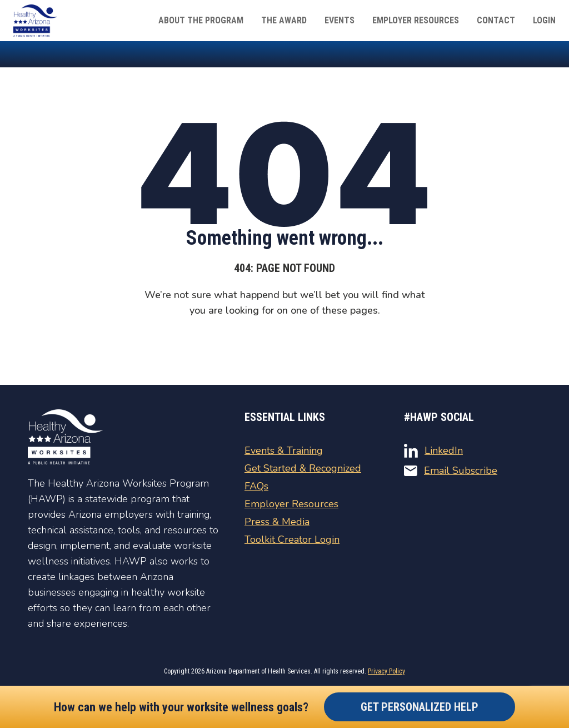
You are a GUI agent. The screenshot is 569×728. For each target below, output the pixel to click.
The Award (284, 20)
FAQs (256, 486)
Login (544, 20)
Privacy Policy (386, 671)
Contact (496, 20)
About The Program (201, 20)
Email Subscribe (451, 471)
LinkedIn (433, 451)
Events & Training (284, 450)
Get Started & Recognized (303, 468)
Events (340, 20)
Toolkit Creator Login (292, 539)
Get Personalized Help (420, 707)
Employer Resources (416, 20)
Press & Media (277, 522)
